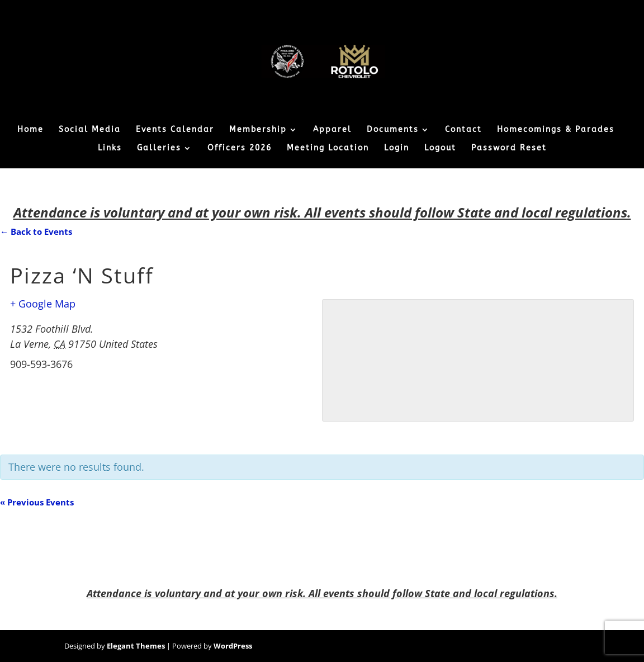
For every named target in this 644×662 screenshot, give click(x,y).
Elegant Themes (136, 646)
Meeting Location (328, 148)
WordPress (233, 646)
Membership (258, 130)
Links (110, 148)
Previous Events (37, 502)
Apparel (332, 130)
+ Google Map (43, 304)
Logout (440, 148)
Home (30, 130)
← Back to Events (36, 231)
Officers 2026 (240, 148)
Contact (463, 130)
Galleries (159, 148)
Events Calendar (175, 130)
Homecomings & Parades (556, 130)
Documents (393, 130)
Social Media (90, 130)
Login (397, 148)
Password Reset (509, 148)
